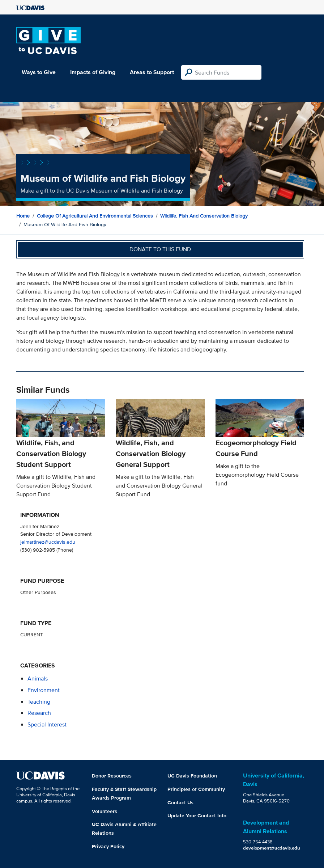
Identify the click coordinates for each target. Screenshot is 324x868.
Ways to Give (39, 72)
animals (38, 679)
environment (44, 690)
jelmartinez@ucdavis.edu (48, 542)
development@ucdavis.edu (272, 848)
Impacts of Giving (93, 72)
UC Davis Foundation (192, 776)
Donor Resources (112, 776)
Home (23, 216)
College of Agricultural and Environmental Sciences (95, 216)
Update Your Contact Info (197, 816)
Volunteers (105, 811)
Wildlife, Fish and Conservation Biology (204, 216)
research (39, 713)
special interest (47, 724)
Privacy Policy (108, 846)
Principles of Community (196, 789)
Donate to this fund (160, 249)
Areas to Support (152, 72)
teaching (39, 702)
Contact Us (180, 802)
